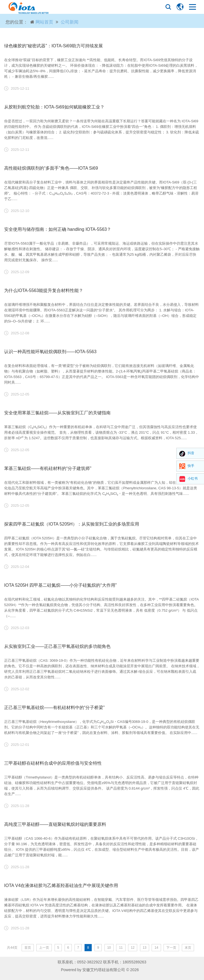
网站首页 (44, 22)
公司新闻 (70, 22)
